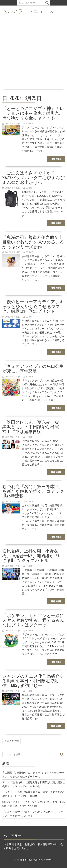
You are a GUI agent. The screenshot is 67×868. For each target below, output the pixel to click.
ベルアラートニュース (28, 11)
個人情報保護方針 (48, 844)
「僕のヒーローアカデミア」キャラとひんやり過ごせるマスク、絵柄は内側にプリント (33, 306)
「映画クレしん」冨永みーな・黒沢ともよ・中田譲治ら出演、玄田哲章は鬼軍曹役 (33, 426)
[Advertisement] (33, 53)
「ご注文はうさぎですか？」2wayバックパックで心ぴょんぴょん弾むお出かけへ (33, 177)
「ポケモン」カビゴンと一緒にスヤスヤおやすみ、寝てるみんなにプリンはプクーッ (33, 620)
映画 (11, 844)
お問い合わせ (21, 848)
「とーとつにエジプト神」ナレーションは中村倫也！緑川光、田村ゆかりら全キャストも (33, 113)
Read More (56, 159)
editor (28, 123)
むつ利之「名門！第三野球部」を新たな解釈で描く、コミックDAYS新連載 (33, 491)
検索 (19, 844)
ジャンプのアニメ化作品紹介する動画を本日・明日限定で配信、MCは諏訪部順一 (33, 680)
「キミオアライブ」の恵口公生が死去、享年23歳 (33, 368)
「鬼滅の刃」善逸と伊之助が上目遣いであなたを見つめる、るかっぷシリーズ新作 (33, 242)
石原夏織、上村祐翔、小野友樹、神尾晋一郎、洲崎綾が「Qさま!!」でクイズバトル (31, 555)
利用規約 (30, 844)
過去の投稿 (13, 741)
